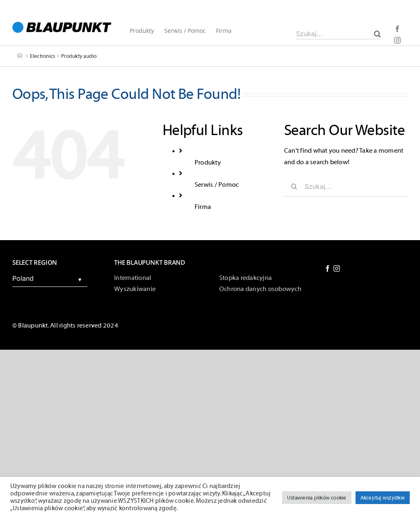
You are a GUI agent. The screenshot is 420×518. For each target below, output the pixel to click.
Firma (203, 207)
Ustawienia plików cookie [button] (317, 498)
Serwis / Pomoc (217, 185)
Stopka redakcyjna (246, 278)
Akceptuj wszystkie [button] (383, 498)
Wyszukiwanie (135, 289)
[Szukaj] (378, 34)
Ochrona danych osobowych (260, 289)
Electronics (43, 56)
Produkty (208, 163)
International (133, 278)
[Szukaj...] (339, 34)
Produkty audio (79, 56)
